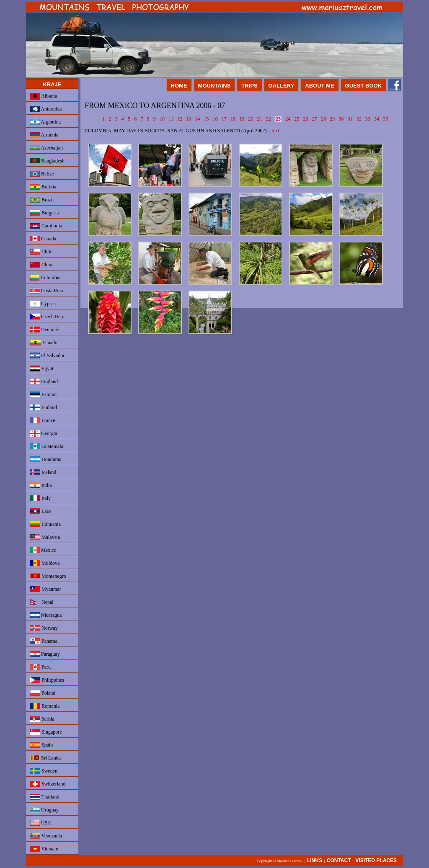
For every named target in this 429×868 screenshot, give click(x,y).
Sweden (44, 771)
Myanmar (46, 589)
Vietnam (44, 849)
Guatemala (47, 446)
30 (341, 119)
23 (278, 119)
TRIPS (249, 86)
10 (162, 119)
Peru (40, 667)
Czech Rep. (47, 317)
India (41, 485)
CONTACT (339, 860)
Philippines (47, 680)
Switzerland (48, 784)
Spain (41, 745)
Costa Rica (47, 291)
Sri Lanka (45, 758)
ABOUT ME (319, 86)
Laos (41, 511)
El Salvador (47, 355)
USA (41, 823)
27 (315, 119)
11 (171, 119)
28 (323, 119)
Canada (43, 239)
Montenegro (48, 576)
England (44, 381)
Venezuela (46, 836)
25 (297, 119)
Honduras (46, 459)
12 (180, 119)
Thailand (45, 797)
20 (251, 119)
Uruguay (44, 810)
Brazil (42, 200)
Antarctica (46, 109)
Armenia (44, 135)
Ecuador (45, 343)
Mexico (43, 550)
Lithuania (45, 524)
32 (359, 119)
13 (189, 119)
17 (224, 119)
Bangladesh (47, 161)
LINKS (315, 860)
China (42, 265)
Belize (42, 174)
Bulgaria (44, 213)
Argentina (45, 122)
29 (332, 119)
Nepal (42, 602)
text (275, 131)
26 (306, 119)
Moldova (45, 563)
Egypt (42, 368)
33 (368, 119)
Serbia (42, 719)
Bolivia (43, 187)
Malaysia (45, 537)
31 (350, 119)
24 (288, 119)
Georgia (44, 434)
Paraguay (45, 654)
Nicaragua (46, 615)
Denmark (45, 330)
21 (260, 119)
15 (206, 119)
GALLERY (282, 86)
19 (242, 119)
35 (385, 119)
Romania (45, 706)
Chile (41, 252)
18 (233, 119)
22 (269, 119)
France (43, 420)
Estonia (43, 394)
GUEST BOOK (363, 86)
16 (215, 119)
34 (377, 119)
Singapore (46, 732)
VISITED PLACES (376, 860)
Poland (43, 693)
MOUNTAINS (214, 86)
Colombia (45, 278)
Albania (44, 96)
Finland (44, 407)
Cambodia (46, 226)
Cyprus (43, 304)
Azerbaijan (47, 148)
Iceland (43, 472)
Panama (44, 641)
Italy (40, 498)
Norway (44, 628)
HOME (179, 86)
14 (197, 119)
